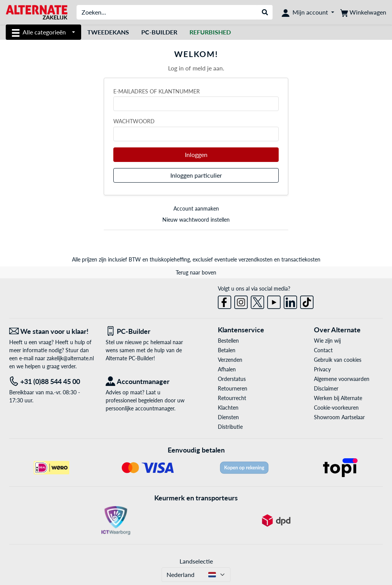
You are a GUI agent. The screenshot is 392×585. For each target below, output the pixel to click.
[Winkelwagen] (363, 12)
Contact (323, 350)
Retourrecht (232, 398)
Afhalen (227, 369)
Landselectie (196, 561)
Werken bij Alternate (338, 398)
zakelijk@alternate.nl (70, 358)
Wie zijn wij (327, 341)
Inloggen (196, 154)
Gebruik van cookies (338, 360)
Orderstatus (232, 379)
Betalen (227, 350)
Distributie (230, 427)
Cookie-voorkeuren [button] (336, 408)
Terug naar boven (196, 272)
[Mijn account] (308, 12)
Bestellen (228, 341)
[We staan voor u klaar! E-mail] (52, 331)
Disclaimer (326, 388)
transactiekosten (301, 259)
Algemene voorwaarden (342, 379)
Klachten (228, 408)
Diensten (228, 417)
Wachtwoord (134, 121)
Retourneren (233, 388)
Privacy (322, 369)
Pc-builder (159, 32)
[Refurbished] (210, 32)
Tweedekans (108, 32)
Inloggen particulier (196, 175)
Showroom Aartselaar (339, 417)
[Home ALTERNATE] (37, 12)
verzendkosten (256, 259)
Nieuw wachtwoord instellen (196, 220)
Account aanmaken (196, 208)
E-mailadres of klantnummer (157, 91)
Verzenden (230, 360)
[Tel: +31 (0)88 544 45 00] (52, 382)
